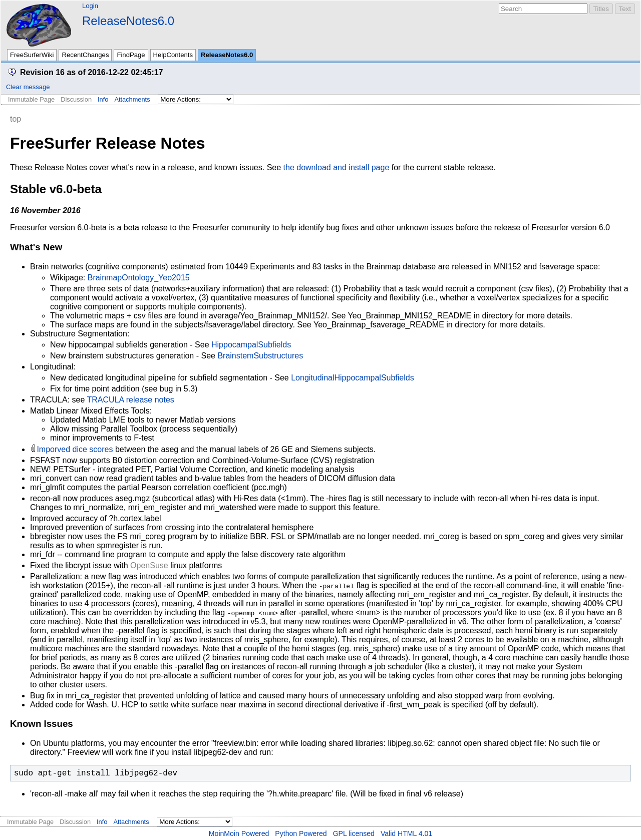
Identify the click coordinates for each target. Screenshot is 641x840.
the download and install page (337, 167)
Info (103, 99)
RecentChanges (85, 55)
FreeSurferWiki (32, 55)
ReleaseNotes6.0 (128, 21)
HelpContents (173, 55)
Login (90, 6)
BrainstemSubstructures (260, 356)
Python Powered (301, 833)
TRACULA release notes (131, 400)
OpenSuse (149, 565)
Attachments (132, 99)
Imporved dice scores (75, 449)
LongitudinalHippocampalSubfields (353, 378)
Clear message (28, 87)
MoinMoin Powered (239, 833)
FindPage (131, 55)
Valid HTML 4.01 (406, 833)
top (16, 119)
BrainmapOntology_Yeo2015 (139, 278)
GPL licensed (354, 833)
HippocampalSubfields (251, 345)
